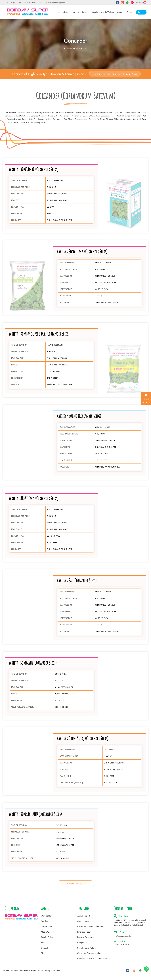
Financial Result (84, 932)
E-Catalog (141, 3)
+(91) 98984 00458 (34, 3)
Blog (43, 953)
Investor (85, 12)
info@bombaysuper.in (56, 3)
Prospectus (82, 942)
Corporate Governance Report (91, 927)
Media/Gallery (108, 12)
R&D (43, 942)
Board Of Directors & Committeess (93, 959)
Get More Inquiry (75, 884)
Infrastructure (47, 927)
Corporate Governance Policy (90, 953)
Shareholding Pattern (86, 948)
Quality (95, 12)
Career (120, 12)
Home (57, 12)
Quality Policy (47, 937)
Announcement (84, 921)
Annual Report (84, 916)
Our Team (45, 921)
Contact (130, 12)
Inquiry (141, 12)
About (66, 12)
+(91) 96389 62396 (18, 3)
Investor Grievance (86, 937)
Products (75, 12)
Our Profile (46, 916)
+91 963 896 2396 (121, 945)
